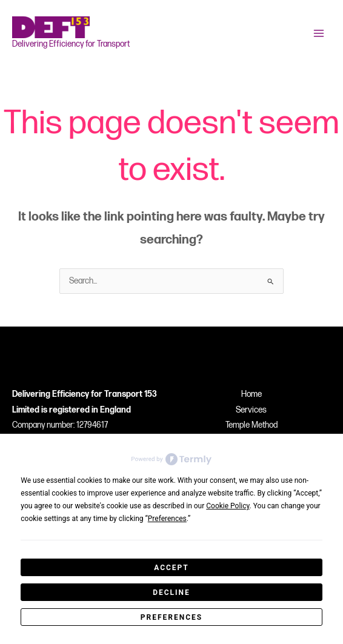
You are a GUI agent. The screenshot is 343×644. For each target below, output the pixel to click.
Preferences (171, 617)
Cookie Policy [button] (228, 506)
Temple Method (251, 425)
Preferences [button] (167, 519)
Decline (171, 593)
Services (251, 410)
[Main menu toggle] (319, 34)
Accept (171, 568)
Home (251, 394)
